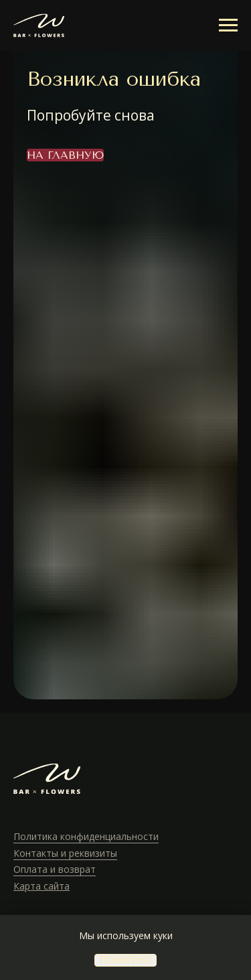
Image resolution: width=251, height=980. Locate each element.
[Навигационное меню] (228, 25)
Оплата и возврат (55, 869)
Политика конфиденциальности (86, 836)
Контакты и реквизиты (65, 853)
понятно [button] (125, 960)
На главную (65, 155)
